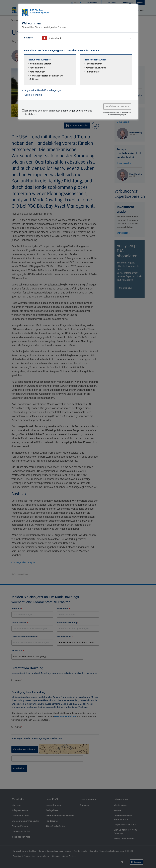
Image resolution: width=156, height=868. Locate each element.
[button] (50, 70)
